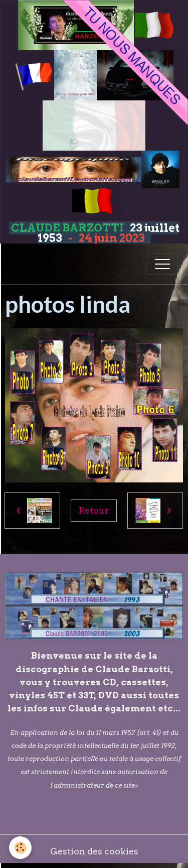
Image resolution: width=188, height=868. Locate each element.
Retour (94, 510)
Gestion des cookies (94, 851)
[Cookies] (20, 848)
